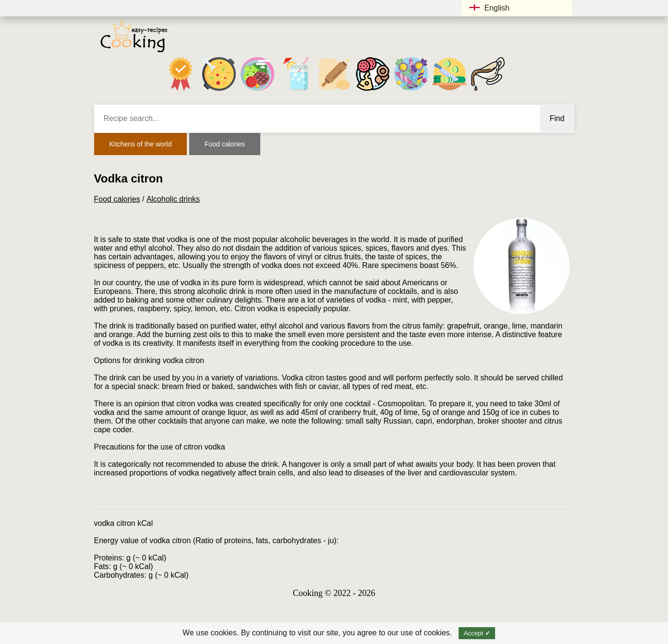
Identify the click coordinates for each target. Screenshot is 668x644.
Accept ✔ (477, 633)
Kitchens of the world (141, 144)
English (489, 8)
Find (557, 118)
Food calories (225, 144)
